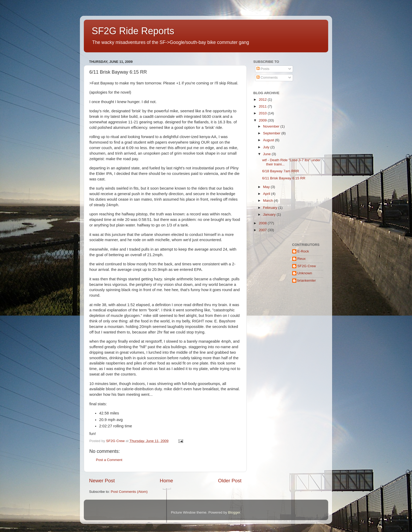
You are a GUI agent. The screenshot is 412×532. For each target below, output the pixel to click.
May (267, 187)
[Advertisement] (270, 309)
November (272, 126)
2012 (263, 100)
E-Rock (303, 251)
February (271, 208)
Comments (267, 77)
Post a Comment (109, 460)
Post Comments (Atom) (129, 492)
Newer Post (102, 481)
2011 (263, 106)
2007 (263, 230)
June (267, 154)
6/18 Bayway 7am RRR (281, 171)
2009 (263, 120)
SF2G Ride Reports (133, 31)
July (267, 147)
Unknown (305, 273)
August (269, 140)
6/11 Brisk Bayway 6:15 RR (284, 178)
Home (166, 481)
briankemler (307, 280)
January (270, 214)
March (268, 201)
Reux (302, 259)
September (272, 133)
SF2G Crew (307, 266)
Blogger (234, 512)
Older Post (230, 481)
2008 (263, 223)
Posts (263, 69)
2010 (263, 113)
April (267, 194)
